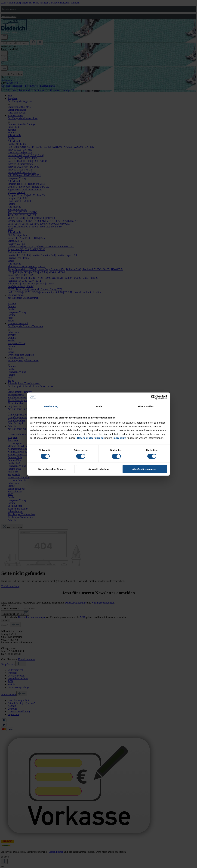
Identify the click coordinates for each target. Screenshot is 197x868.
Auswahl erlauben (98, 469)
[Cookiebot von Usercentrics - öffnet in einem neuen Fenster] (153, 397)
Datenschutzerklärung (90, 438)
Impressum (119, 438)
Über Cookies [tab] (146, 406)
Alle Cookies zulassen (145, 469)
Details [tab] (98, 406)
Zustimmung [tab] (51, 406)
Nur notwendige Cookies (52, 469)
